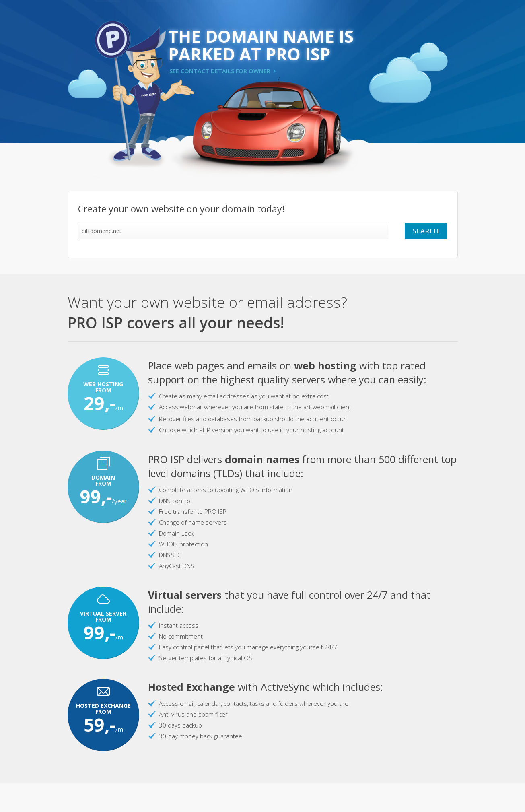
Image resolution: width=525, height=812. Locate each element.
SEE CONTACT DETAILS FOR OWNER (220, 71)
